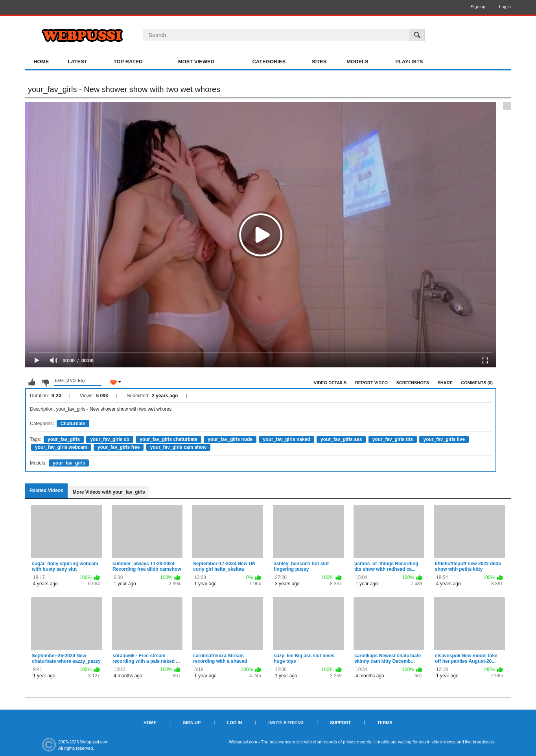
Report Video (371, 383)
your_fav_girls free (119, 447)
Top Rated (128, 62)
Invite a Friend (286, 723)
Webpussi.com (94, 742)
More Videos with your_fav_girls (109, 492)
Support (340, 723)
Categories (269, 62)
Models (357, 62)
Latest (77, 62)
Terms (385, 723)
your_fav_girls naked (287, 439)
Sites (319, 62)
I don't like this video (45, 382)
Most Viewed (196, 62)
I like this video (32, 382)
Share (445, 383)
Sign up (478, 7)
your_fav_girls (64, 439)
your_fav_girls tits (393, 439)
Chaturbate (73, 424)
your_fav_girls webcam (61, 447)
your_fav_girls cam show (178, 447)
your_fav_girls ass (341, 439)
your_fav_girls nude (230, 439)
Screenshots (413, 383)
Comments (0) (477, 383)
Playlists (409, 62)
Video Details (330, 383)
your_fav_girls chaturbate (169, 439)
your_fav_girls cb (110, 439)
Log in (505, 7)
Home (41, 62)
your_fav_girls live (444, 439)
